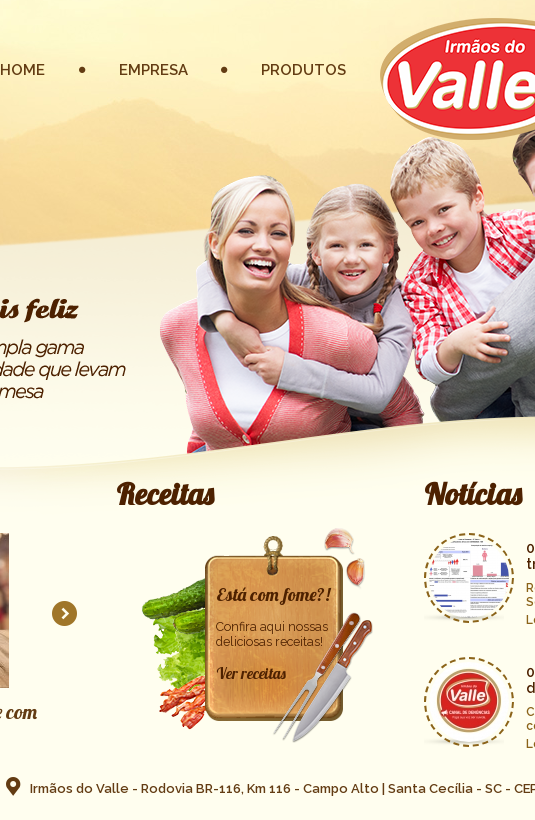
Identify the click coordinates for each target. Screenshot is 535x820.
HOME (22, 70)
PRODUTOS (303, 70)
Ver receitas (251, 673)
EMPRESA (153, 70)
